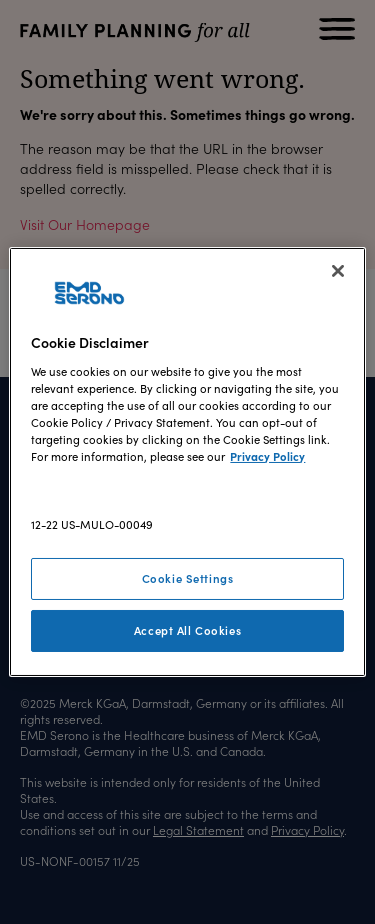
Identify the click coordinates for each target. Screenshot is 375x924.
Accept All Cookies (187, 630)
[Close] (338, 271)
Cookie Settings (188, 578)
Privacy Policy (267, 456)
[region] (187, 462)
